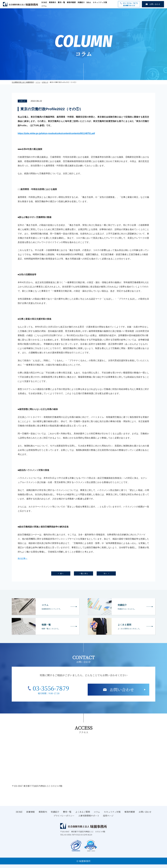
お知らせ (22, 101)
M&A (89, 2)
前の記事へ (22, 558)
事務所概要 (71, 2)
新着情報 (31, 812)
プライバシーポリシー (64, 816)
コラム (44, 6)
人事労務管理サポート (89, 816)
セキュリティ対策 (100, 2)
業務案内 (52, 2)
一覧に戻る (84, 573)
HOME (44, 2)
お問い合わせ (122, 690)
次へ (105, 573)
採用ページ (108, 816)
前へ (62, 573)
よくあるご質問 (83, 812)
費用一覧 (61, 2)
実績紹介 (81, 2)
